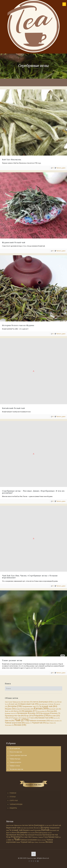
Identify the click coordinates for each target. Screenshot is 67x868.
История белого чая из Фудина (18, 325)
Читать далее (61, 168)
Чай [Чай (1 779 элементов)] (22, 720)
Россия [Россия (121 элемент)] (54, 716)
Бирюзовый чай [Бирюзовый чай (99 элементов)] (29, 704)
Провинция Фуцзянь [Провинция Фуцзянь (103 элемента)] (28, 713)
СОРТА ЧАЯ (14, 801)
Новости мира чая (16, 752)
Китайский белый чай (13, 408)
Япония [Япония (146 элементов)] (20, 725)
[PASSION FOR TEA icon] (38, 861)
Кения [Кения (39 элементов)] (19, 709)
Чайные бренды (15, 759)
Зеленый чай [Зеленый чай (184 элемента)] (48, 706)
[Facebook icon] (29, 861)
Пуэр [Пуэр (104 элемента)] (29, 716)
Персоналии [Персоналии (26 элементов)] (42, 711)
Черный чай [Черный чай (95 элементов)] (39, 723)
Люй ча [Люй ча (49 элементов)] (9, 711)
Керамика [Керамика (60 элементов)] (28, 709)
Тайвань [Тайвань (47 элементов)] (16, 718)
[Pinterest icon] (31, 861)
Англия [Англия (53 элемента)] (28, 702)
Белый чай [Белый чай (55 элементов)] (15, 704)
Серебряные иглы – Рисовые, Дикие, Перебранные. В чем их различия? (33, 492)
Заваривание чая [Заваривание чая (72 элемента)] (30, 706)
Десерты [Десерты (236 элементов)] (15, 706)
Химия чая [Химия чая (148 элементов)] (46, 718)
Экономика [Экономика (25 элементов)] (9, 725)
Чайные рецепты (15, 762)
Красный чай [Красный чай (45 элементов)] (55, 709)
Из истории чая (15, 748)
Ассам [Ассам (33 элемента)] (56, 702)
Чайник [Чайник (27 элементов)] (28, 723)
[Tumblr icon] (36, 861)
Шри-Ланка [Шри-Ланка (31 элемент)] (51, 723)
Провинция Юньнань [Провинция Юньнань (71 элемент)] (50, 713)
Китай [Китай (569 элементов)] (41, 708)
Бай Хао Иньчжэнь (12, 160)
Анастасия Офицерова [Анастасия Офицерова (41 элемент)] (14, 702)
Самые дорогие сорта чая (18, 755)
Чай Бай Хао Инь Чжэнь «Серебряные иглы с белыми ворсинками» (30, 576)
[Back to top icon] (34, 854)
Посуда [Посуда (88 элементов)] (52, 711)
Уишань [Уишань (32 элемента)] (41, 837)
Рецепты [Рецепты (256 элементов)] (41, 715)
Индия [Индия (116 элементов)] (10, 709)
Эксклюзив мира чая (16, 769)
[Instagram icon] (33, 861)
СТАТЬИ (13, 797)
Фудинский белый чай (14, 242)
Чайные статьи (15, 766)
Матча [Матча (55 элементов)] (18, 711)
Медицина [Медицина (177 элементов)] (29, 711)
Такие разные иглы (12, 660)
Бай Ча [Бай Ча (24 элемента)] (51, 825)
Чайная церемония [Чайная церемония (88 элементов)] (15, 723)
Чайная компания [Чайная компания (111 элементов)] (39, 720)
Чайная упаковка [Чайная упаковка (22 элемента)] (56, 721)
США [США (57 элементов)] (8, 718)
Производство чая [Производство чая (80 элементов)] (14, 716)
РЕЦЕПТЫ (13, 808)
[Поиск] (34, 688)
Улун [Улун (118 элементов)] (34, 718)
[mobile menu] (64, 4)
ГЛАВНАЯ (13, 793)
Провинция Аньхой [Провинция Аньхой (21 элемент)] (11, 713)
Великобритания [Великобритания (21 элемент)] (44, 704)
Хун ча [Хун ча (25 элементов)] (57, 718)
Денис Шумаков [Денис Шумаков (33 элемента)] (35, 828)
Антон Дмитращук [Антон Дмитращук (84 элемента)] (43, 702)
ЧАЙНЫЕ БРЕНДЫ (16, 804)
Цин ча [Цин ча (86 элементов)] (10, 721)
